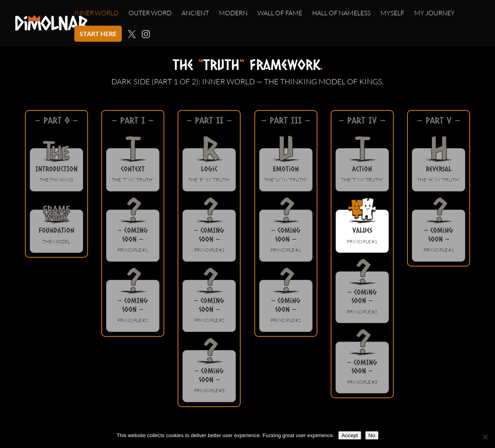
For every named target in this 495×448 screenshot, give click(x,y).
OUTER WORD (150, 13)
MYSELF (392, 13)
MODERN (233, 13)
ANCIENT (195, 13)
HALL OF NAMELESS (341, 13)
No (372, 435)
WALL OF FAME (280, 13)
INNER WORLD (96, 13)
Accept (350, 435)
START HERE (98, 34)
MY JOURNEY (435, 13)
